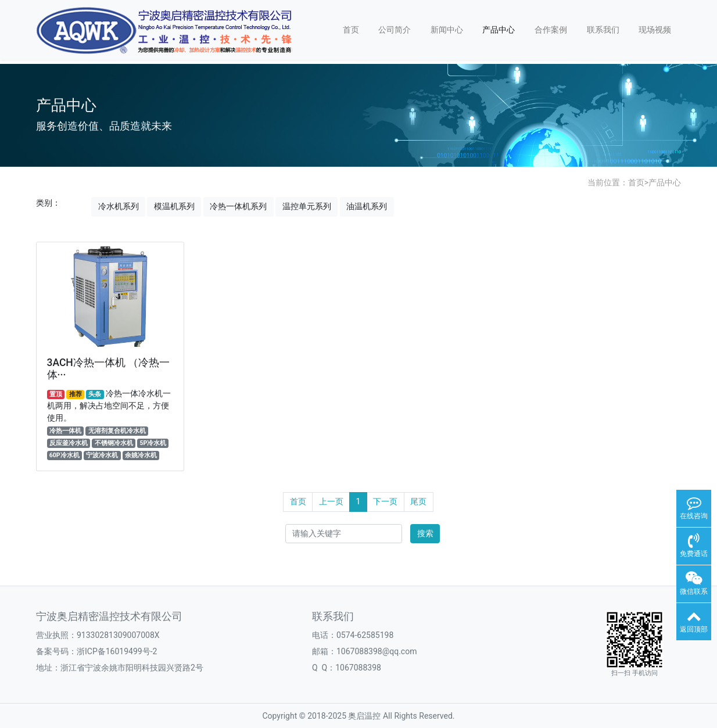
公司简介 (395, 30)
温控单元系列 (307, 206)
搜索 (425, 533)
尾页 (418, 501)
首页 (351, 30)
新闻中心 (447, 30)
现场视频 (655, 30)
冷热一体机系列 (238, 206)
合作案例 (551, 30)
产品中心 (499, 30)
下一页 (385, 501)
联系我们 (603, 30)
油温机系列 (367, 206)
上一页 (331, 501)
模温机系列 (174, 206)
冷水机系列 (119, 206)
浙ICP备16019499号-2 (117, 651)
